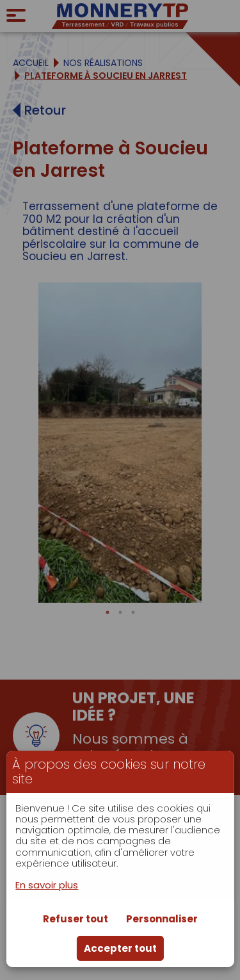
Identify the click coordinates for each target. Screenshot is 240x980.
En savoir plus (47, 885)
